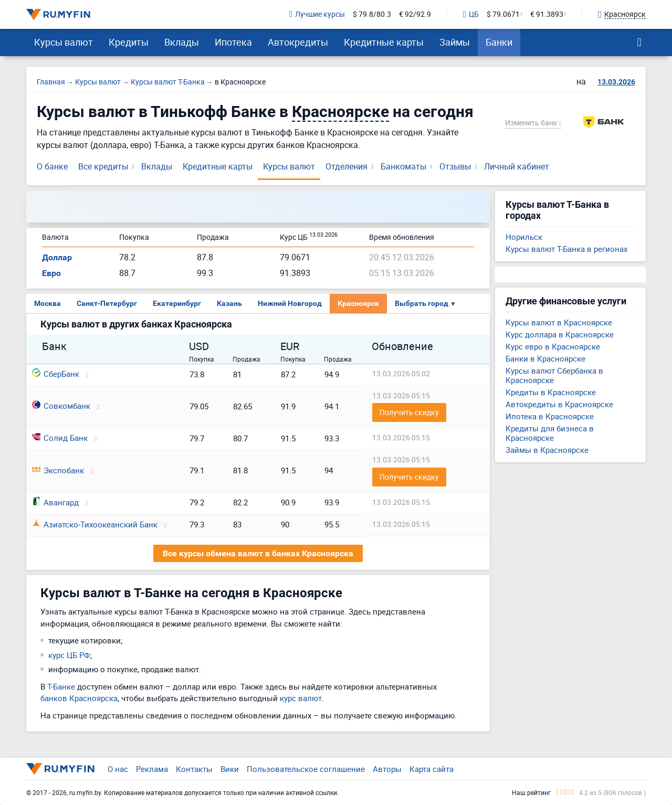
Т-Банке (61, 686)
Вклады (182, 42)
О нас (118, 769)
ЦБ (471, 15)
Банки (499, 42)
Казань (229, 303)
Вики (230, 769)
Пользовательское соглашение (306, 769)
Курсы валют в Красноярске (559, 322)
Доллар (57, 257)
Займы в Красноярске (547, 450)
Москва (48, 303)
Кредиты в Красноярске (551, 392)
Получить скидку (409, 412)
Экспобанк (58, 470)
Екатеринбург (177, 303)
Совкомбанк (61, 406)
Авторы (387, 769)
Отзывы (455, 166)
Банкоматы (403, 166)
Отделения (346, 166)
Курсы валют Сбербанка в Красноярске (554, 375)
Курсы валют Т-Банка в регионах (566, 249)
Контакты (194, 769)
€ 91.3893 (547, 14)
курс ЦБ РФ (69, 655)
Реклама (152, 769)
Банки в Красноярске (545, 358)
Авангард (55, 502)
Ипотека (233, 42)
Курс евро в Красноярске (553, 346)
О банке (52, 166)
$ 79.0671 (503, 14)
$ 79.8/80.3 (372, 14)
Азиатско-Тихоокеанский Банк (95, 524)
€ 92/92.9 (415, 14)
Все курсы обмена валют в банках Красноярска (258, 553)
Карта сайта (432, 769)
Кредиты (129, 42)
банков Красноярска (79, 698)
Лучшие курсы (317, 14)
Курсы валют (64, 42)
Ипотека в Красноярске (550, 416)
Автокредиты (298, 42)
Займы (455, 42)
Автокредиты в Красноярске (559, 404)
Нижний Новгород (290, 303)
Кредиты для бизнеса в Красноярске (550, 433)
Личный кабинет (517, 166)
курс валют (301, 698)
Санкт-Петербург (107, 303)
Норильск (524, 237)
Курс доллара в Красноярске (560, 334)
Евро (51, 273)
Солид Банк (60, 438)
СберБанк (56, 374)
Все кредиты (103, 166)
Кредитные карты (384, 42)
